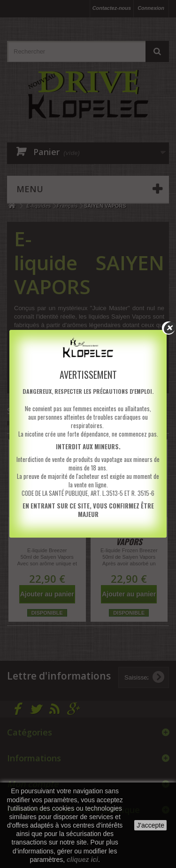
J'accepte (150, 825)
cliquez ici (82, 860)
